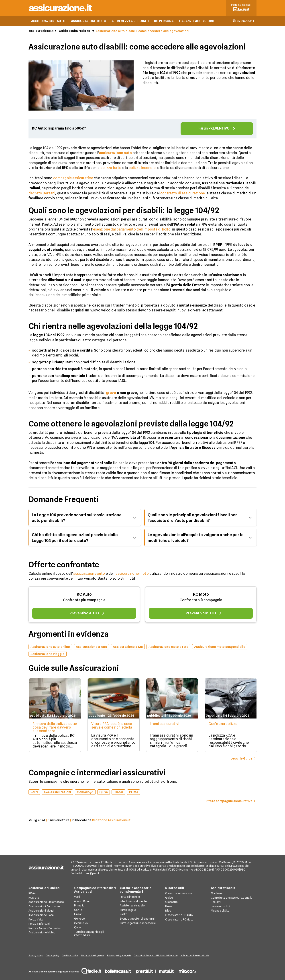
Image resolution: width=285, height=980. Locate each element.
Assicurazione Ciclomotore (46, 902)
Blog (168, 911)
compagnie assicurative (73, 179)
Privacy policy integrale (122, 956)
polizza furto (111, 168)
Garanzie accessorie (178, 894)
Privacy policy (36, 956)
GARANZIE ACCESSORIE (197, 21)
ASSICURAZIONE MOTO (89, 21)
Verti (77, 897)
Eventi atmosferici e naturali (137, 919)
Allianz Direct (82, 902)
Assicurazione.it (41, 31)
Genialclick (81, 923)
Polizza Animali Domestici (45, 929)
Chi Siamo (217, 894)
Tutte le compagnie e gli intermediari (89, 934)
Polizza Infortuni (39, 924)
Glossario (171, 902)
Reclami (216, 902)
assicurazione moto (132, 574)
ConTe (78, 910)
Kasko (124, 915)
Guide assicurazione (74, 31)
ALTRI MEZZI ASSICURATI (130, 21)
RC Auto (84, 595)
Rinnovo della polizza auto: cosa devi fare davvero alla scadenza (51, 728)
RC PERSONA (164, 21)
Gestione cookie (72, 956)
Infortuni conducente (133, 902)
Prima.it (79, 906)
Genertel (80, 919)
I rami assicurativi (165, 724)
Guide (169, 898)
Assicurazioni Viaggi (41, 911)
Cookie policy (53, 956)
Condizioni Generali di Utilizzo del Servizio (160, 956)
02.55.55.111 (243, 21)
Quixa (78, 928)
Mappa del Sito (220, 911)
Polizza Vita (36, 920)
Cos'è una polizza (224, 724)
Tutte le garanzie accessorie (138, 923)
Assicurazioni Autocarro (44, 907)
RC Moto (201, 595)
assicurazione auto (89, 574)
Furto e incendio (130, 897)
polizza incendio (142, 168)
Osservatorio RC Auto (179, 915)
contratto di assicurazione (183, 194)
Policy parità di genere (95, 956)
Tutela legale (128, 910)
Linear (78, 915)
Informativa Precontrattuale (199, 956)
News (169, 907)
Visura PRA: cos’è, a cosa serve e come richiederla (112, 726)
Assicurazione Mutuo (42, 933)
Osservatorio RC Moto (179, 920)
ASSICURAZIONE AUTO (48, 21)
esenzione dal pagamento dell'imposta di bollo (132, 230)
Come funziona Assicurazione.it (231, 898)
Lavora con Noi (220, 907)
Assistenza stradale (132, 906)
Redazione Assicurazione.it (111, 821)
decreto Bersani (42, 194)
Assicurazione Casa (41, 915)
